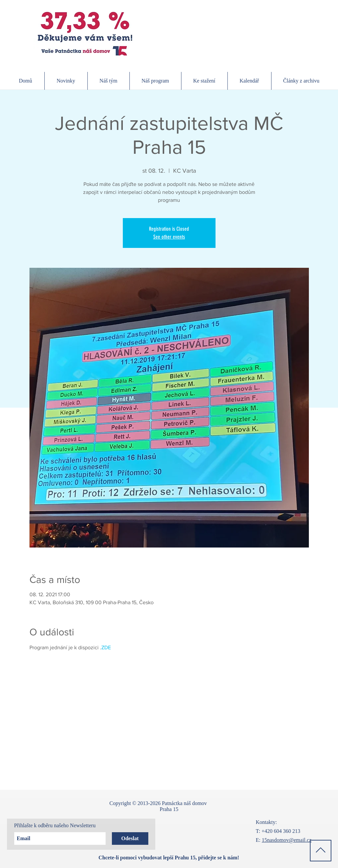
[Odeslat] (130, 839)
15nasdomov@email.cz (287, 840)
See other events (169, 237)
